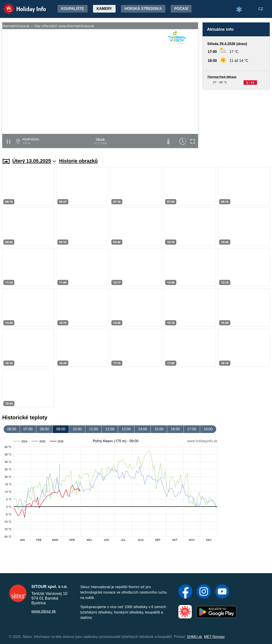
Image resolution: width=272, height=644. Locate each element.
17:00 (192, 429)
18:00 (208, 429)
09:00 (61, 429)
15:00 (159, 429)
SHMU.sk (194, 637)
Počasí (181, 9)
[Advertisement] (236, 119)
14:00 (142, 429)
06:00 (12, 429)
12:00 (110, 429)
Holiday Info (20, 6)
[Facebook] (185, 592)
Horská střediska (143, 9)
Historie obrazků (78, 161)
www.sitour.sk (44, 611)
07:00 (28, 429)
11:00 (93, 429)
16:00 (175, 429)
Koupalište (73, 9)
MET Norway (214, 637)
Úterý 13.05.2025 (34, 161)
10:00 (77, 429)
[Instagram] (204, 592)
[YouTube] (222, 592)
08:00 (44, 429)
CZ (261, 9)
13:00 (126, 429)
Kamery (104, 9)
